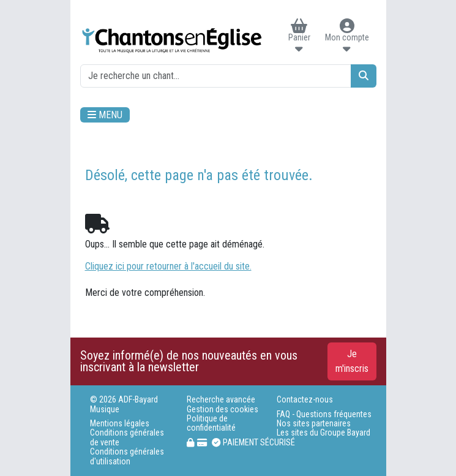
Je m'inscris (352, 361)
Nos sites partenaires (314, 424)
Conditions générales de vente (127, 437)
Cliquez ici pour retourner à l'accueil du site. (168, 266)
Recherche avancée (221, 400)
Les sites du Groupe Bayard (323, 433)
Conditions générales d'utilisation (127, 456)
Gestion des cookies (222, 410)
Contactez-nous (305, 400)
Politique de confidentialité (211, 423)
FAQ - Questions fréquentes (324, 414)
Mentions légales (120, 424)
